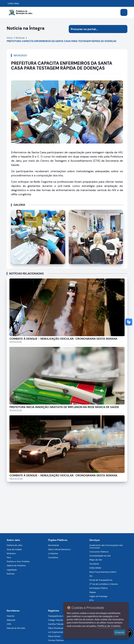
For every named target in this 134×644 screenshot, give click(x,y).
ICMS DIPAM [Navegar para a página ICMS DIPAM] (95, 568)
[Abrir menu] (124, 12)
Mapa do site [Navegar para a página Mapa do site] (96, 560)
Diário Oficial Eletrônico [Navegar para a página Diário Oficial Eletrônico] (59, 549)
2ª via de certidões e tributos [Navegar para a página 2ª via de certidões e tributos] (104, 584)
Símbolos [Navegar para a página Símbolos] (11, 553)
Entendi (120, 632)
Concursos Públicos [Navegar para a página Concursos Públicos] (99, 552)
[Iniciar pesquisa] (123, 29)
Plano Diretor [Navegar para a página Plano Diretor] (54, 636)
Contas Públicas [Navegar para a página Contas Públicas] (56, 640)
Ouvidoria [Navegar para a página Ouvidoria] (94, 564)
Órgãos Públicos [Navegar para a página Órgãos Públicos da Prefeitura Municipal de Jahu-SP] (58, 540)
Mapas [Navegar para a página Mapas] (93, 592)
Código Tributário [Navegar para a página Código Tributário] (56, 620)
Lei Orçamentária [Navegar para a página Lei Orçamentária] (56, 632)
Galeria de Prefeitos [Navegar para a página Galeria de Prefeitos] (16, 566)
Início (10, 38)
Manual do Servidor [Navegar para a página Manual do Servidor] (16, 628)
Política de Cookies (109, 626)
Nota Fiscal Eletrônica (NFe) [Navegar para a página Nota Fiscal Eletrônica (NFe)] (103, 572)
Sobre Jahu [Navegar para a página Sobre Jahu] (13, 540)
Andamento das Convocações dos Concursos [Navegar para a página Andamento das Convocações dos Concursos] (106, 546)
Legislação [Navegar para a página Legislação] (12, 570)
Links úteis (13, 3)
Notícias (20, 38)
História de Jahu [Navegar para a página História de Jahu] (14, 545)
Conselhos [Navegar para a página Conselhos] (53, 557)
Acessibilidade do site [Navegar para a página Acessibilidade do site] (100, 556)
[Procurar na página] (94, 29)
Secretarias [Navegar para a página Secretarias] (53, 545)
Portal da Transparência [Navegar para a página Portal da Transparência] (101, 580)
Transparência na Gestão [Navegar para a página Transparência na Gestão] (60, 616)
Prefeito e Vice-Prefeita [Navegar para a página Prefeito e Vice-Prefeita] (18, 561)
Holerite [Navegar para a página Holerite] (10, 616)
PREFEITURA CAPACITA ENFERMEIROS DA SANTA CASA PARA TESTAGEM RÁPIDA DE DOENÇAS (61, 41)
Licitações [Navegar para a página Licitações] (53, 553)
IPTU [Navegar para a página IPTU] (92, 600)
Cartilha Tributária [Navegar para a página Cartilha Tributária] (57, 624)
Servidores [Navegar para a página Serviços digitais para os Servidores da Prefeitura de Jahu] (13, 611)
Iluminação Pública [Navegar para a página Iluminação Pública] (98, 588)
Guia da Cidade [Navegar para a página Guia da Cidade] (14, 549)
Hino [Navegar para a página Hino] (9, 557)
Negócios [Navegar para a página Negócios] (53, 611)
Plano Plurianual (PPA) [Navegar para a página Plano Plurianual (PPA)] (58, 628)
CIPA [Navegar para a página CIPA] (9, 624)
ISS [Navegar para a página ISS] (91, 576)
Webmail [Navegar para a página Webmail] (11, 620)
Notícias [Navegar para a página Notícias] (11, 574)
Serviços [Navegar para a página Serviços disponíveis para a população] (95, 540)
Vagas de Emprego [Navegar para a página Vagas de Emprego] (98, 596)
